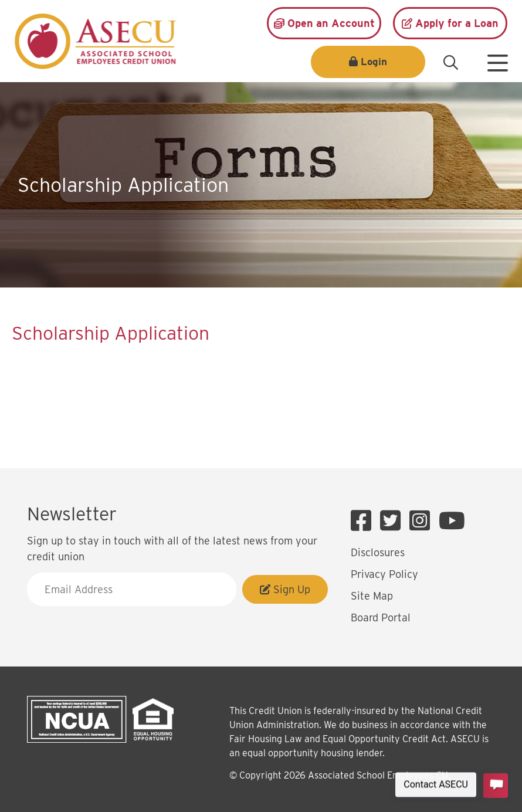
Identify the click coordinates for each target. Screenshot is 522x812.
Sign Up (285, 589)
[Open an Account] (324, 23)
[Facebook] (364, 521)
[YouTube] (452, 521)
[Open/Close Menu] (497, 59)
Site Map (372, 596)
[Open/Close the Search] (450, 63)
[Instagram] (423, 521)
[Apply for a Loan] (450, 23)
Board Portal (381, 618)
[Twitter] (393, 521)
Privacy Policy (384, 574)
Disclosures (378, 552)
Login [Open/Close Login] (374, 62)
